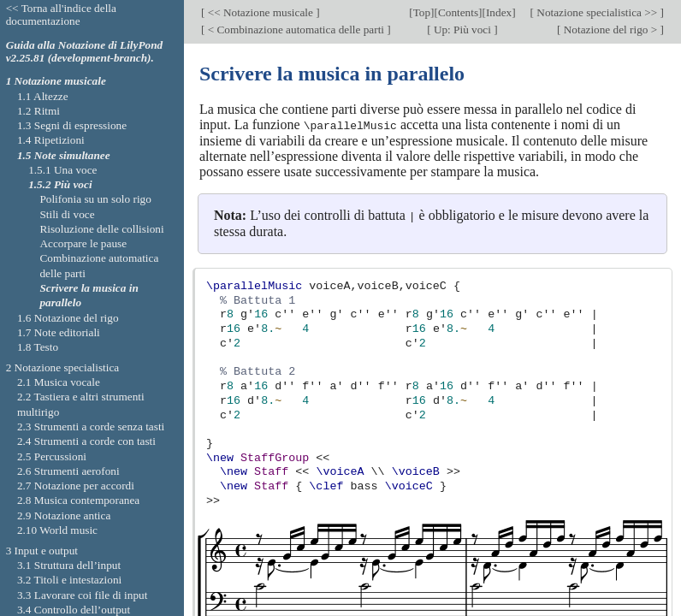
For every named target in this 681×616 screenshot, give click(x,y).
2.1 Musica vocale (59, 382)
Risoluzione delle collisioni (101, 229)
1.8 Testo (38, 347)
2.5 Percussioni (52, 456)
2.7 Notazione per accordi (76, 486)
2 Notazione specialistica (63, 367)
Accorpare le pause (83, 243)
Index (499, 12)
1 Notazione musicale (56, 81)
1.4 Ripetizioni (51, 140)
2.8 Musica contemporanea (78, 500)
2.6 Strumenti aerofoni (68, 471)
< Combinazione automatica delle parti (296, 30)
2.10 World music (57, 530)
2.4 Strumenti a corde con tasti (86, 441)
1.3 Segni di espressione (72, 125)
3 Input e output (42, 551)
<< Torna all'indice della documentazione (61, 15)
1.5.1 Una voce (62, 170)
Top (422, 12)
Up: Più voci (463, 30)
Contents (458, 12)
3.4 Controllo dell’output (74, 610)
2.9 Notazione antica (64, 515)
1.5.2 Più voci (60, 184)
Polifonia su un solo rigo (95, 199)
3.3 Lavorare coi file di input (83, 595)
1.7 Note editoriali (59, 332)
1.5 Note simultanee (64, 155)
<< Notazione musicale (260, 12)
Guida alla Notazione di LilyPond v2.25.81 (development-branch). (85, 51)
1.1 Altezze (43, 96)
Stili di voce (67, 214)
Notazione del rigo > (610, 30)
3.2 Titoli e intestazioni (69, 580)
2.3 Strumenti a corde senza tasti (91, 426)
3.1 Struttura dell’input (69, 565)
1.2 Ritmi (38, 111)
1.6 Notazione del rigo (68, 318)
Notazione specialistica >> (597, 12)
